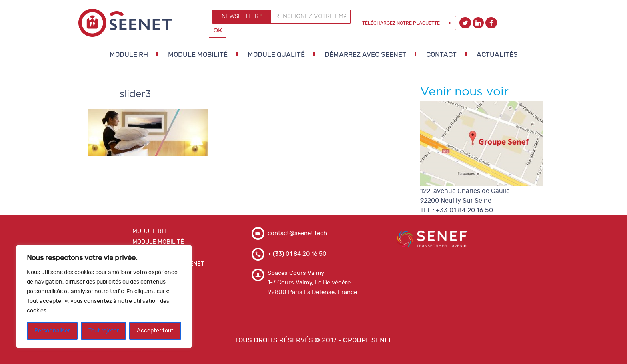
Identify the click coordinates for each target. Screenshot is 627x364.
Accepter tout (155, 331)
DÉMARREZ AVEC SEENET (365, 55)
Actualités (497, 55)
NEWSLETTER (242, 16)
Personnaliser (52, 331)
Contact (441, 55)
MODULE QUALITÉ (276, 55)
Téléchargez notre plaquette (401, 23)
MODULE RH (129, 55)
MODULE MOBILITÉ (198, 55)
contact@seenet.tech (297, 233)
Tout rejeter (104, 331)
